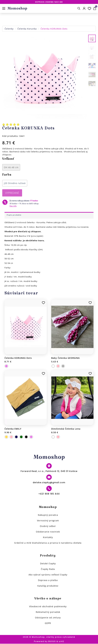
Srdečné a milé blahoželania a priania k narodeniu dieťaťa (48, 543)
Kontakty (48, 538)
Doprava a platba (48, 580)
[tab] (49, 216)
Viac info (13, 206)
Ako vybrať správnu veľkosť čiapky (48, 575)
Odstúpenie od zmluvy (48, 618)
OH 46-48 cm (11, 167)
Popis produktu (14, 216)
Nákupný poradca (48, 515)
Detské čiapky (48, 564)
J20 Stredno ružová (15, 183)
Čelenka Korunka (27, 29)
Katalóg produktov (48, 586)
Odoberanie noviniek (48, 532)
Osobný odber (48, 526)
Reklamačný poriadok (48, 612)
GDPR (48, 623)
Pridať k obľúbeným (43, 303)
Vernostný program (48, 521)
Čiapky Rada (48, 569)
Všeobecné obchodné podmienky (48, 607)
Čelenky (9, 29)
